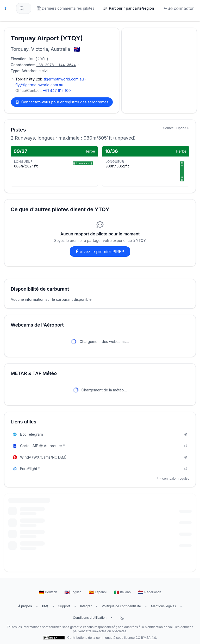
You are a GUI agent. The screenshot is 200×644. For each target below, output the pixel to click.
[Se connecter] (178, 8)
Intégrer (86, 606)
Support (64, 606)
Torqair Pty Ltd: (29, 79)
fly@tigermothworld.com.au (39, 85)
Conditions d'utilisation (90, 618)
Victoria (40, 49)
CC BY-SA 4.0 (146, 638)
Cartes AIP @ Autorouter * (100, 446)
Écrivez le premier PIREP (100, 252)
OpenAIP (183, 128)
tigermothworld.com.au (64, 79)
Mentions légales (164, 606)
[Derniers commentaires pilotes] (65, 8)
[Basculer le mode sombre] (122, 618)
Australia (60, 49)
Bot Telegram (100, 434)
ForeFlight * (100, 469)
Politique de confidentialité (121, 606)
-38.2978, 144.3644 (56, 65)
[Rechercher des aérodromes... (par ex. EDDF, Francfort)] (24, 8)
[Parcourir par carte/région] (128, 8)
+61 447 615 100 (57, 90)
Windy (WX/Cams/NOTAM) (100, 457)
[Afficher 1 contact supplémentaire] (13, 79)
